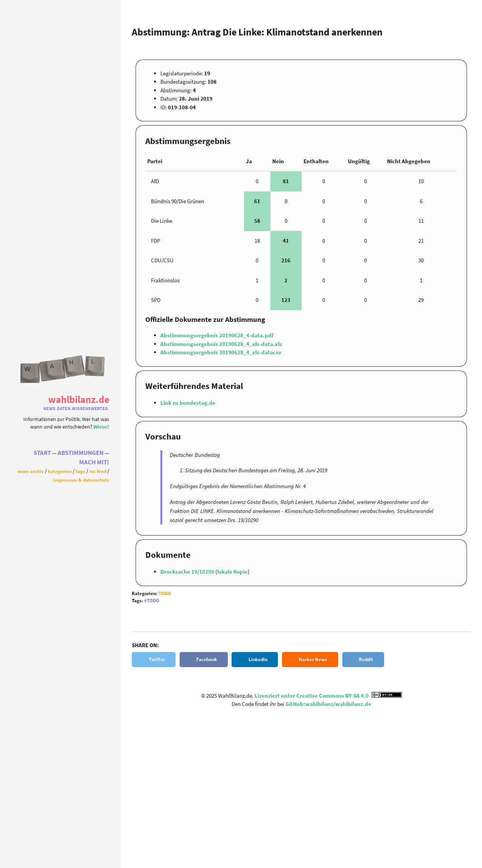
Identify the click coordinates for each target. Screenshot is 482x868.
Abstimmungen (81, 453)
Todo (165, 593)
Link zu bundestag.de (188, 403)
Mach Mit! (94, 463)
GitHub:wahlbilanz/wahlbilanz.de (328, 704)
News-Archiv (31, 472)
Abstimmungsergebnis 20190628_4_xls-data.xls (221, 344)
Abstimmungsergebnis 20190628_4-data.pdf (217, 335)
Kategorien (60, 472)
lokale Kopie (233, 572)
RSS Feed (98, 472)
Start (42, 453)
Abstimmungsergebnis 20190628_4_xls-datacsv (221, 352)
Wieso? (101, 426)
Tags (80, 472)
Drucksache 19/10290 (188, 572)
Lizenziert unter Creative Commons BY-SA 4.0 (328, 696)
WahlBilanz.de (79, 399)
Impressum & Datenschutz (81, 480)
